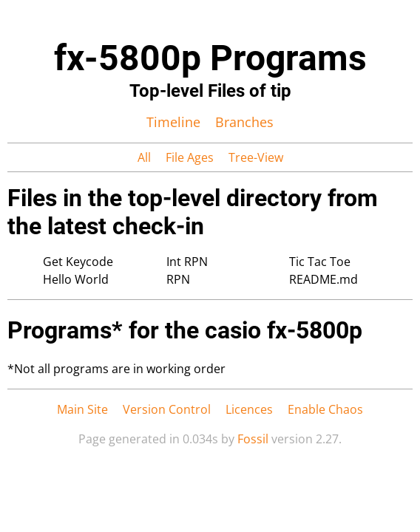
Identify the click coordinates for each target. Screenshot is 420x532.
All (144, 157)
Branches (244, 122)
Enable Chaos (325, 409)
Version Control (167, 409)
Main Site (82, 409)
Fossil (253, 439)
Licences (249, 409)
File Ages (190, 157)
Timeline (173, 122)
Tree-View (256, 157)
